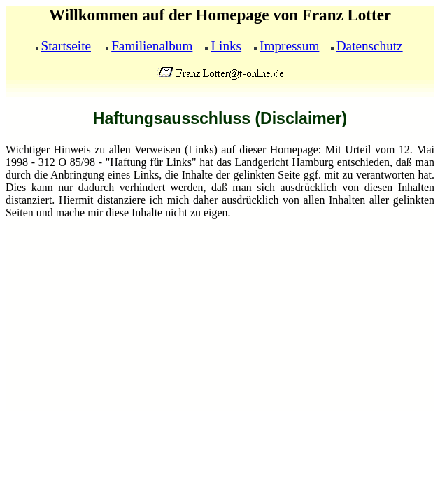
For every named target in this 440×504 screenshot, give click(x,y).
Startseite (66, 46)
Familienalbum (152, 46)
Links (226, 46)
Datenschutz (370, 46)
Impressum (289, 46)
